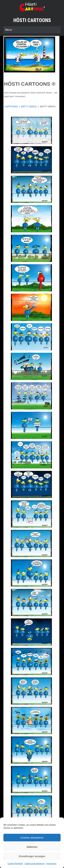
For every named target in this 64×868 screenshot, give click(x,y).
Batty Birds (29, 107)
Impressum (51, 864)
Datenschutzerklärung (35, 864)
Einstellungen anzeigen (32, 856)
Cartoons (11, 107)
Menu (9, 30)
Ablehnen (32, 847)
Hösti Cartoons (32, 20)
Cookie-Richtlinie (15, 864)
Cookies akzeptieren (32, 838)
